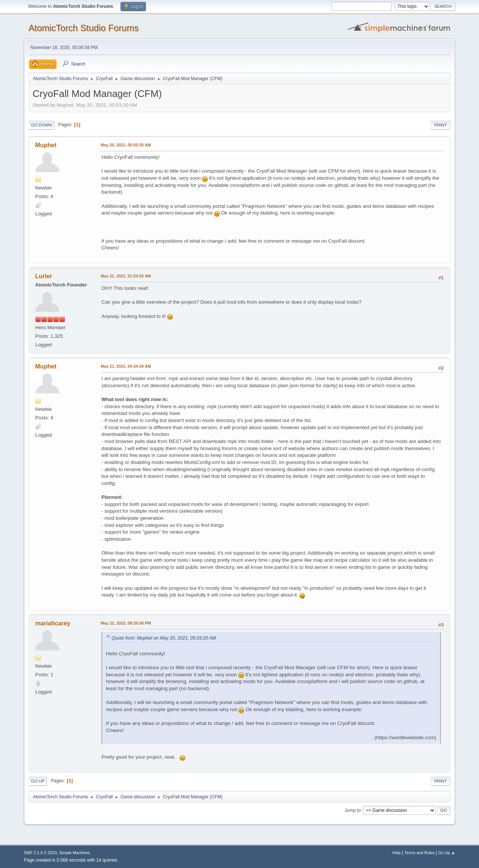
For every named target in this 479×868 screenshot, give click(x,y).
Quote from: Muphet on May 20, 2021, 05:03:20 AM (164, 638)
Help (397, 853)
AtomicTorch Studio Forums (84, 28)
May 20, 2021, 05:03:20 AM (126, 145)
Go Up (38, 781)
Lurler (44, 276)
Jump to (353, 810)
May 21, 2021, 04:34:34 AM (126, 366)
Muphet (46, 145)
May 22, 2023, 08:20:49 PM (126, 623)
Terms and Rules (420, 853)
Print (440, 125)
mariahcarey (53, 623)
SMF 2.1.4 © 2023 (40, 853)
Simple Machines (74, 853)
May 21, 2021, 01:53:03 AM (126, 276)
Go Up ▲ (447, 853)
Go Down (42, 125)
